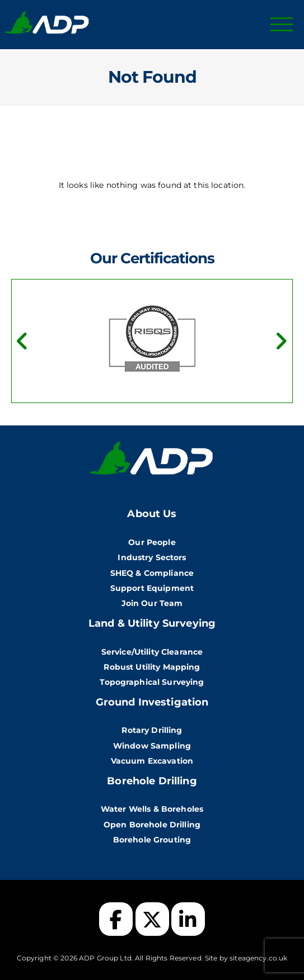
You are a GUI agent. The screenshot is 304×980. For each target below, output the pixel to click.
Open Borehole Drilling (152, 825)
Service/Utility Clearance (152, 652)
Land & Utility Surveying (152, 623)
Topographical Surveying (152, 682)
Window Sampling (152, 746)
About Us (152, 514)
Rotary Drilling (152, 730)
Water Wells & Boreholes (152, 809)
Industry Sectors (152, 557)
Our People (152, 542)
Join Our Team (152, 603)
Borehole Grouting (152, 840)
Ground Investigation (152, 702)
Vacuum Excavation (152, 761)
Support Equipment (152, 588)
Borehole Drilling (152, 781)
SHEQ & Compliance (152, 573)
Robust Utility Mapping (152, 667)
